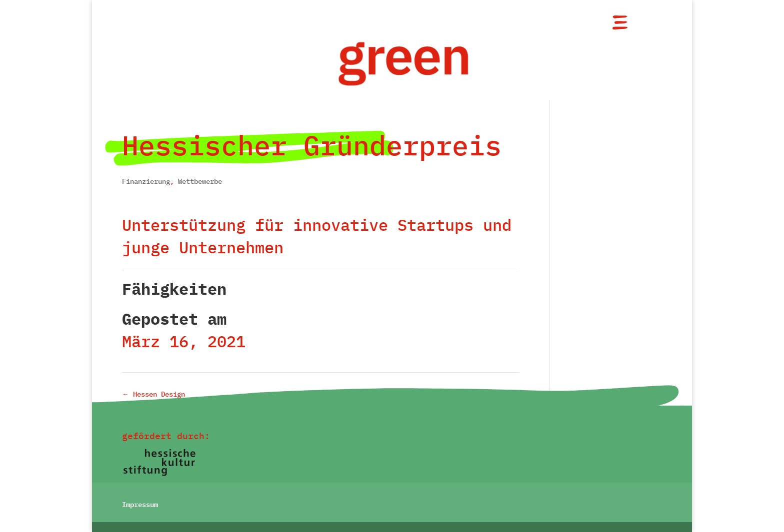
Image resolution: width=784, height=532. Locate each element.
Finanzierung (146, 181)
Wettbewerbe (200, 181)
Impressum (140, 504)
